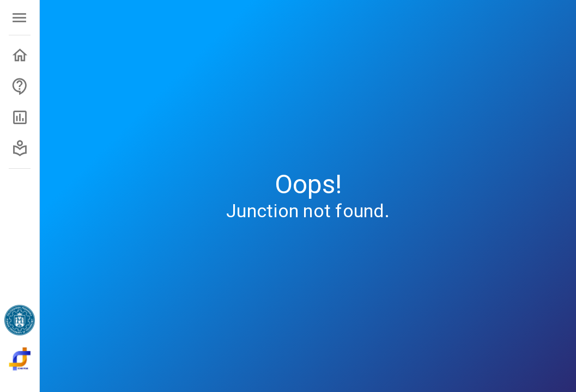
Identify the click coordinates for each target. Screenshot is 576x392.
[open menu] (19, 18)
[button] (20, 55)
